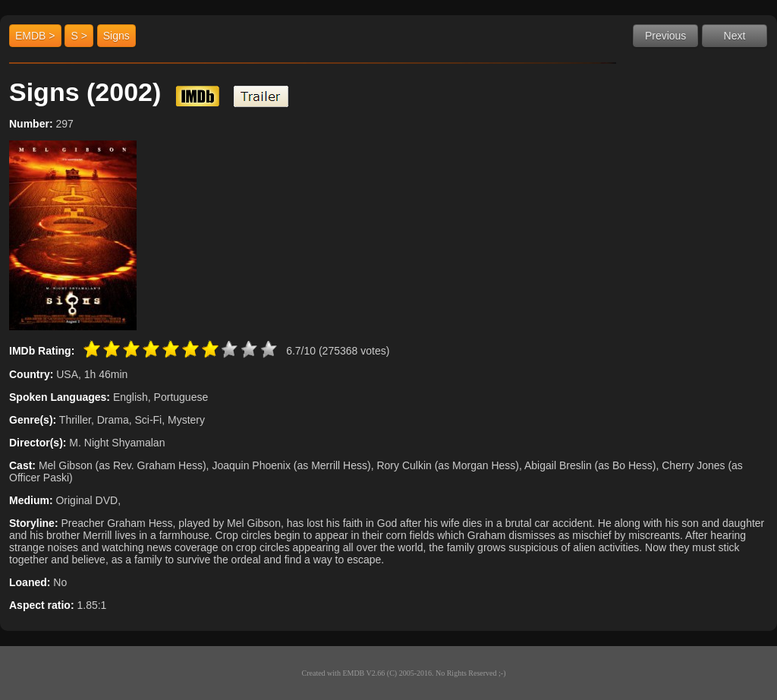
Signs (116, 36)
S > (79, 36)
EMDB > (35, 36)
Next (735, 36)
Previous (665, 36)
